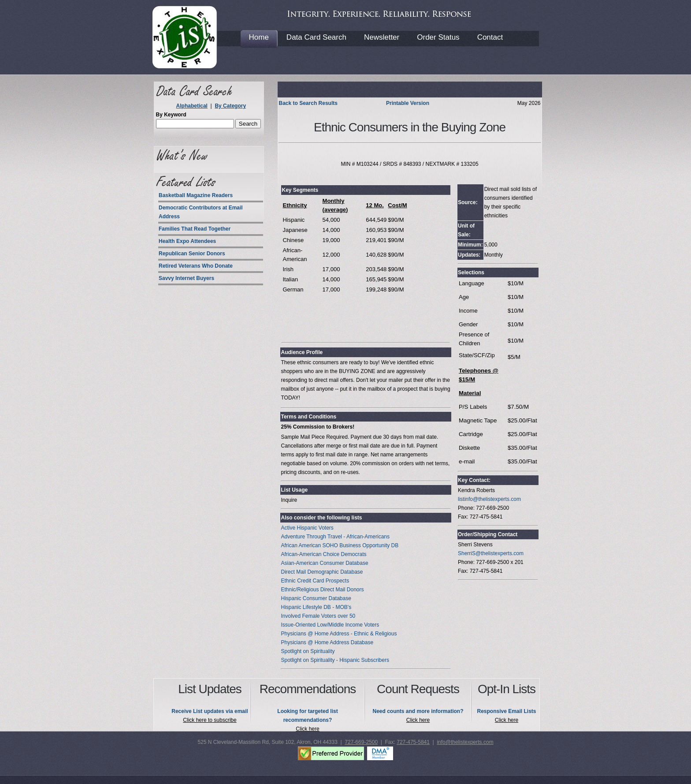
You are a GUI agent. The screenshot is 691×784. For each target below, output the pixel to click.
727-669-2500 (361, 742)
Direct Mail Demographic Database (322, 572)
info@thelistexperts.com (465, 742)
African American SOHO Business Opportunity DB (340, 545)
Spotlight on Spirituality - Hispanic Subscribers (335, 660)
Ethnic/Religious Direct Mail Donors (322, 590)
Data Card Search (316, 37)
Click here (307, 729)
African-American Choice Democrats (323, 554)
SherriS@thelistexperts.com (491, 553)
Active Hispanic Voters (307, 528)
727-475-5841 (413, 742)
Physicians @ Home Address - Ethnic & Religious (339, 634)
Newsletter (382, 37)
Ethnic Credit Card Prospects (315, 581)
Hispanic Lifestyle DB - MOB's (316, 607)
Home (259, 37)
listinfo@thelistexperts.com (489, 499)
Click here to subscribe (210, 720)
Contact (490, 37)
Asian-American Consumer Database (324, 563)
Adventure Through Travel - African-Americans (335, 537)
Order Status (438, 37)
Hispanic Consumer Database (316, 598)
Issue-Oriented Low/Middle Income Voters (330, 625)
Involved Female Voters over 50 (318, 616)
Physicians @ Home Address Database (327, 642)
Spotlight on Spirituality (308, 651)
